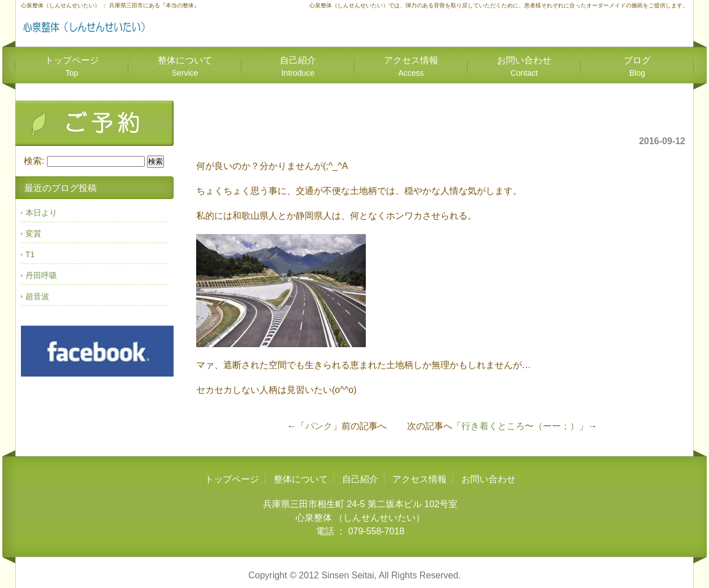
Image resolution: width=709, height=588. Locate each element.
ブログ (637, 66)
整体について (185, 66)
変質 (33, 234)
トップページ (72, 66)
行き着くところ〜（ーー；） (520, 426)
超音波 (37, 296)
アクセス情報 (411, 66)
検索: (34, 161)
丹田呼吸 (41, 275)
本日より (41, 213)
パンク (319, 426)
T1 (30, 254)
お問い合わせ (524, 66)
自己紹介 (298, 66)
